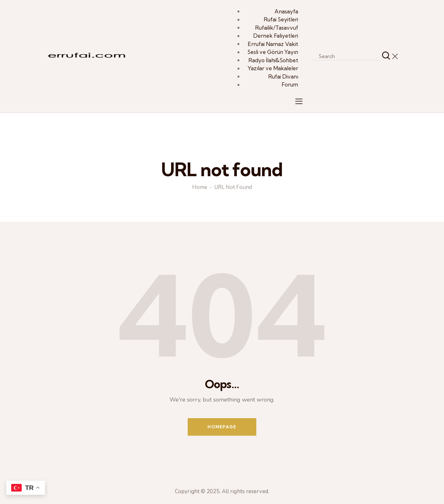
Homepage (222, 427)
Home (200, 188)
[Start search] (386, 56)
